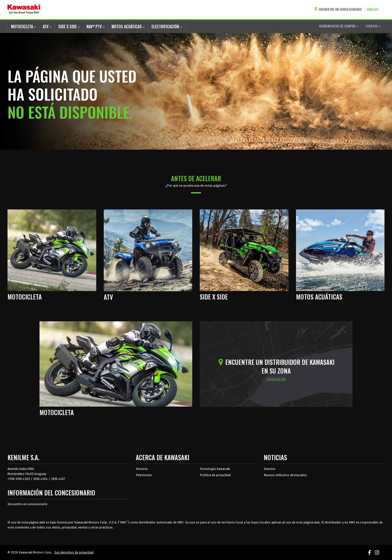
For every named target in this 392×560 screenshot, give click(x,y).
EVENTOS (373, 26)
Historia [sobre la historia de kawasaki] (142, 469)
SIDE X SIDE (69, 27)
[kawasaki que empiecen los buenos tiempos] (24, 10)
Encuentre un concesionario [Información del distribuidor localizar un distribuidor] (27, 504)
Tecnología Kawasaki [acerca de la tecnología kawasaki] (215, 469)
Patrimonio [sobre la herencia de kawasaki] (144, 475)
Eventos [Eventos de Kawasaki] (270, 469)
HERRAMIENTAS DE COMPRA (339, 26)
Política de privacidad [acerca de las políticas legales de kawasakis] (215, 475)
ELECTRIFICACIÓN (167, 27)
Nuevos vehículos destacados (285, 475)
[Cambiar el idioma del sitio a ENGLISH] (374, 9)
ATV (47, 27)
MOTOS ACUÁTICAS (128, 27)
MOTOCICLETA (23, 27)
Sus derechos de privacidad (74, 552)
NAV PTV (96, 26)
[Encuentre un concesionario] (339, 9)
